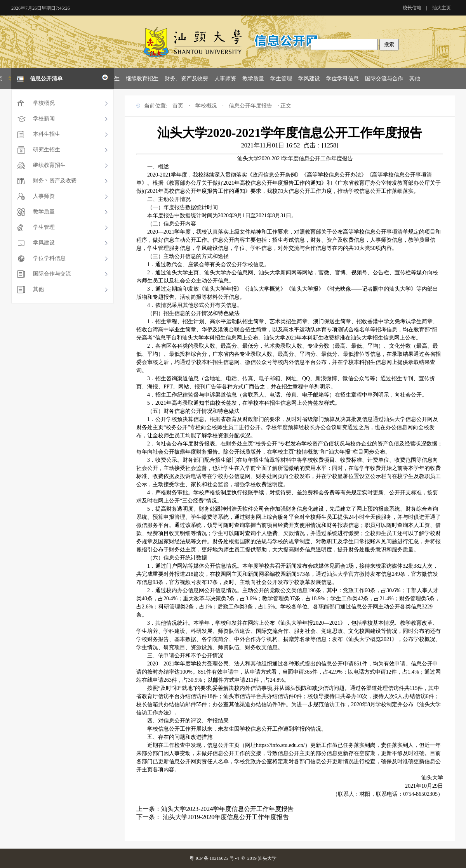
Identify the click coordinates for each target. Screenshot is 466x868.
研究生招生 (47, 150)
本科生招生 (47, 134)
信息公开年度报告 (250, 106)
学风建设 (309, 79)
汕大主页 (442, 8)
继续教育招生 (142, 79)
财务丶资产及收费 (55, 181)
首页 (178, 106)
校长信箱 (412, 8)
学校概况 (44, 103)
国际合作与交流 (52, 274)
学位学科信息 (343, 79)
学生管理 (281, 79)
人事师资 (225, 79)
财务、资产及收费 (186, 79)
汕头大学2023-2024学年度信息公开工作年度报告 (227, 809)
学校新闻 (44, 119)
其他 (415, 79)
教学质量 (253, 79)
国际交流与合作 (384, 79)
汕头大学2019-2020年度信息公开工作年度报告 (225, 817)
